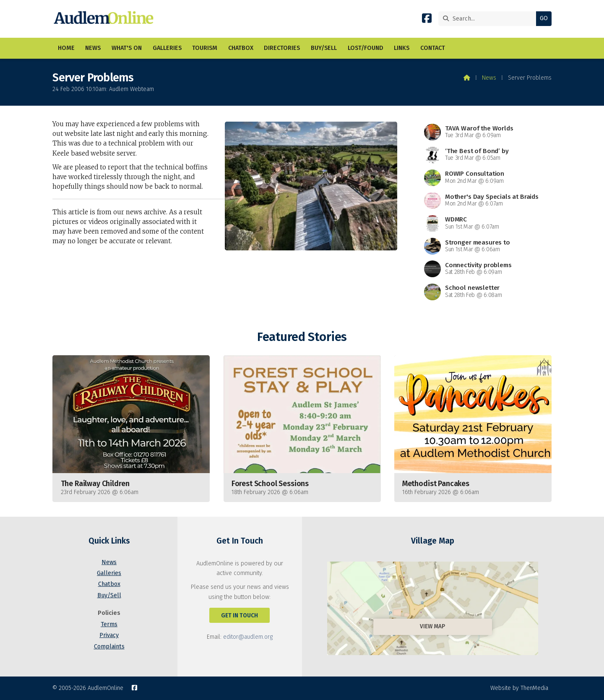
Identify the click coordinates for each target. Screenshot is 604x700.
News (489, 78)
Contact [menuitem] (433, 48)
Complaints (109, 647)
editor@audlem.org (248, 637)
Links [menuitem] (402, 48)
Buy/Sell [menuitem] (324, 48)
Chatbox (109, 584)
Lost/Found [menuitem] (366, 48)
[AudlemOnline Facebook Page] (427, 20)
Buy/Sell (109, 595)
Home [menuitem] (66, 48)
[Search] (489, 19)
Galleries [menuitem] (167, 48)
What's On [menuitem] (127, 48)
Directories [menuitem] (282, 48)
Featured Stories (302, 337)
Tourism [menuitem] (205, 48)
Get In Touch (240, 615)
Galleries (109, 573)
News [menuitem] (93, 48)
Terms (109, 624)
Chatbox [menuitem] (241, 48)
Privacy (109, 635)
